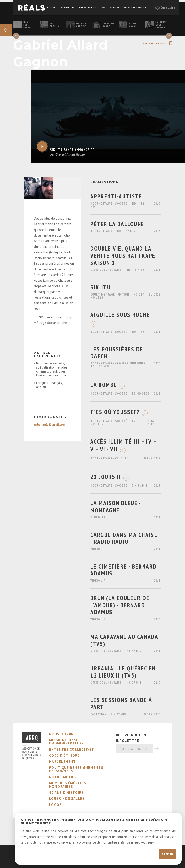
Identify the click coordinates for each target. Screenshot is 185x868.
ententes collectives (92, 7)
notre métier (63, 777)
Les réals (51, 7)
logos (55, 805)
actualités (68, 7)
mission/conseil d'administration (67, 742)
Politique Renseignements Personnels (76, 769)
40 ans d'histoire (66, 792)
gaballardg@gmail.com (50, 425)
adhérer (115, 7)
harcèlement (63, 762)
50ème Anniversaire (135, 7)
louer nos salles (67, 798)
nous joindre (62, 734)
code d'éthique (64, 755)
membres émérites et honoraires (71, 785)
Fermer (167, 854)
